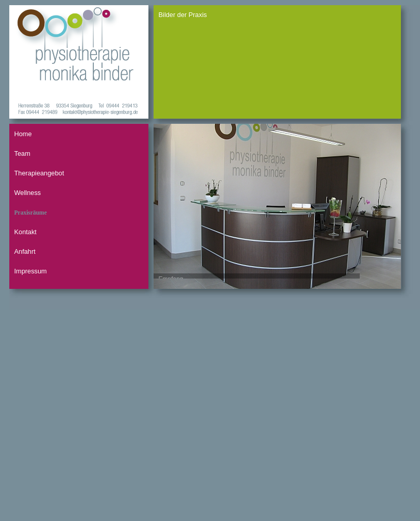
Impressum (31, 271)
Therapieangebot (39, 173)
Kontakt (26, 232)
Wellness (28, 193)
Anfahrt (25, 251)
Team (22, 153)
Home (23, 134)
